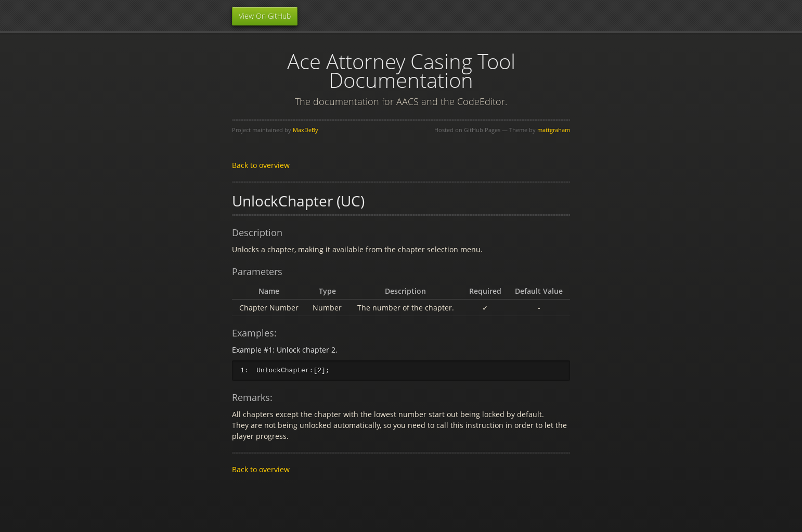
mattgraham (554, 130)
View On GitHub (265, 16)
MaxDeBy (306, 130)
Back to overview (261, 165)
